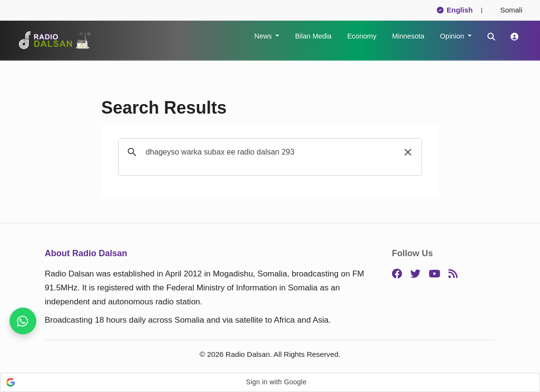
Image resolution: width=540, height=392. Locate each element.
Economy (362, 36)
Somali (507, 10)
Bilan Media (313, 36)
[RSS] (453, 274)
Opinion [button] (453, 36)
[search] (269, 152)
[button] (408, 152)
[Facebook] (397, 274)
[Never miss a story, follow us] (23, 321)
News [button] (264, 36)
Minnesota (408, 36)
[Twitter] (415, 274)
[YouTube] (434, 274)
